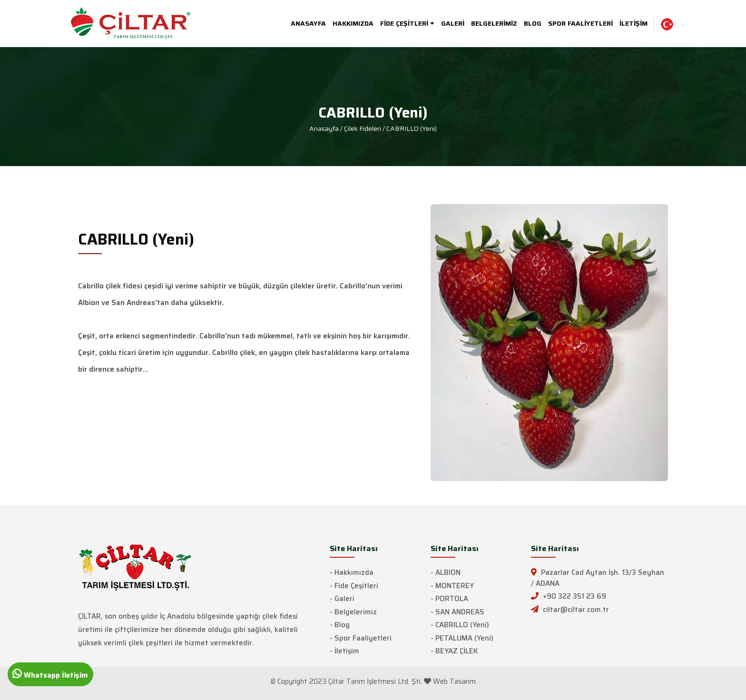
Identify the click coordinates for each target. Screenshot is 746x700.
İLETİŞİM (633, 23)
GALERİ (453, 23)
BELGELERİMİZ (494, 23)
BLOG (533, 23)
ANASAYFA (308, 23)
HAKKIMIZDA (353, 23)
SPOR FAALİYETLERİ (580, 23)
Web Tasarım (454, 681)
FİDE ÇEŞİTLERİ (407, 23)
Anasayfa (324, 128)
